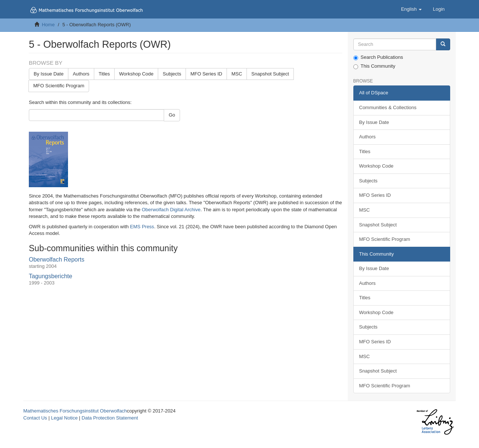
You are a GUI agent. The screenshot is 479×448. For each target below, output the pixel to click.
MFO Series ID (206, 74)
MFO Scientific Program (59, 86)
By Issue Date (49, 74)
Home (48, 25)
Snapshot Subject (270, 74)
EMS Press (142, 227)
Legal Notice (64, 418)
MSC (237, 74)
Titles (104, 74)
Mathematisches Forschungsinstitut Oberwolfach (75, 411)
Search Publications (378, 57)
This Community (374, 66)
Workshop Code (136, 74)
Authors (81, 74)
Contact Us (35, 418)
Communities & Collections (388, 107)
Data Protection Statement (110, 418)
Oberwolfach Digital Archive (171, 210)
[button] (411, 9)
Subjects (172, 74)
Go (172, 115)
